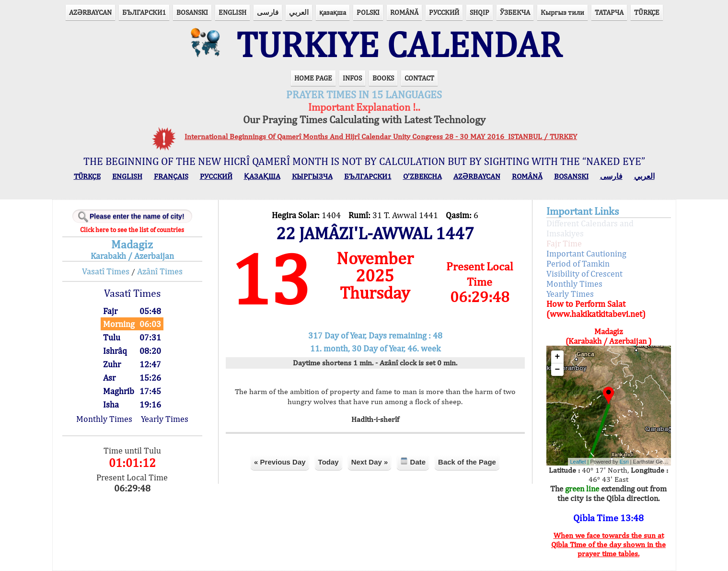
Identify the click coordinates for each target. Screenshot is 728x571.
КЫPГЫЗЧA (312, 176)
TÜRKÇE (647, 12)
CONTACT (419, 78)
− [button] (558, 370)
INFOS (352, 78)
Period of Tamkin (578, 263)
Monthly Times (104, 419)
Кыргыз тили (562, 12)
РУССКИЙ (444, 12)
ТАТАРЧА (609, 12)
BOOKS (383, 78)
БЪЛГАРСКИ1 (144, 12)
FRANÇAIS (171, 176)
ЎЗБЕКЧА (515, 12)
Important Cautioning (586, 253)
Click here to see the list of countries (132, 230)
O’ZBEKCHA (422, 176)
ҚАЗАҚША (262, 176)
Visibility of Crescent (584, 274)
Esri (624, 462)
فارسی (268, 12)
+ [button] (558, 357)
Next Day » (370, 462)
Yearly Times (165, 419)
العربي (299, 12)
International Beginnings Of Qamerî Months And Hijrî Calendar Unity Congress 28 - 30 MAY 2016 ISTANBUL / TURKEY (381, 136)
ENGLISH (232, 12)
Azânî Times (160, 271)
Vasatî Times (106, 271)
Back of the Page (467, 462)
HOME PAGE (313, 78)
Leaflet (578, 462)
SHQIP (480, 12)
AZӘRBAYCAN (90, 12)
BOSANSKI (192, 12)
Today (329, 462)
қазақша (333, 12)
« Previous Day (280, 462)
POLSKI (368, 12)
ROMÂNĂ (404, 12)
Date (413, 461)
